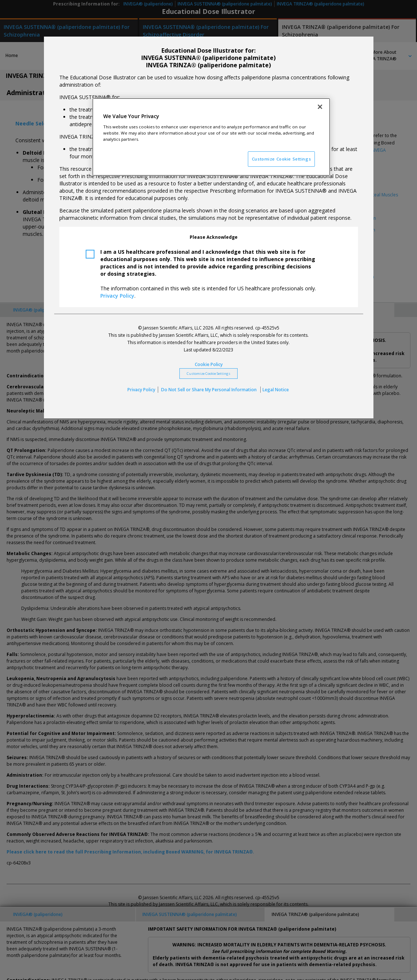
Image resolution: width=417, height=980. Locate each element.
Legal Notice (276, 390)
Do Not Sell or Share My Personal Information (209, 390)
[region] (211, 137)
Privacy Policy (117, 296)
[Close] (320, 107)
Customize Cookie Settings (208, 374)
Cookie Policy (209, 364)
